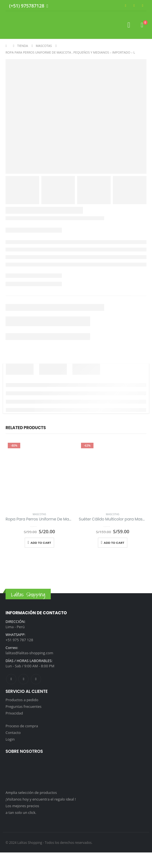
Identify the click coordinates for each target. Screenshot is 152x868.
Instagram (23, 679)
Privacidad (14, 713)
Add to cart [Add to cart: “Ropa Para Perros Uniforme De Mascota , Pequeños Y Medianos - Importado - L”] (41, 543)
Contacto (13, 733)
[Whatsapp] (46, 6)
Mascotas (39, 514)
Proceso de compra (22, 726)
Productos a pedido (22, 700)
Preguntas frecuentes (23, 706)
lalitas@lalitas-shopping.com (29, 653)
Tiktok (36, 679)
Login (10, 739)
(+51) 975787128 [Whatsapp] (27, 6)
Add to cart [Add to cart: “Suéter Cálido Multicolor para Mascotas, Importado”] (114, 543)
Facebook (11, 679)
